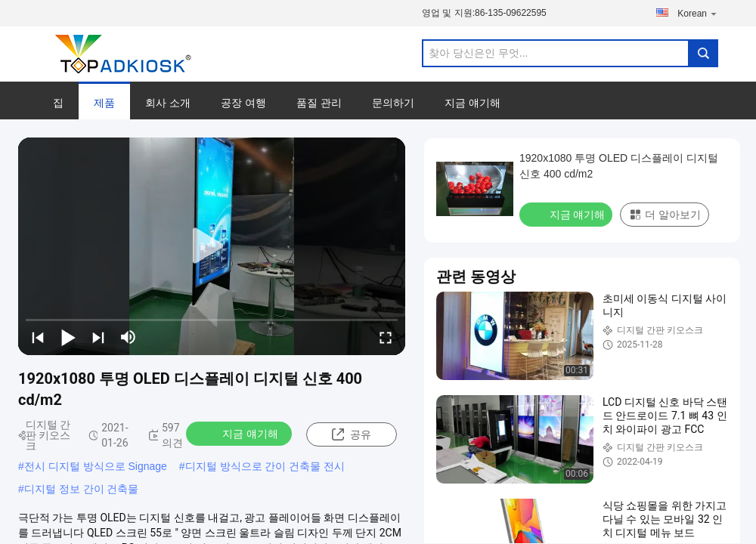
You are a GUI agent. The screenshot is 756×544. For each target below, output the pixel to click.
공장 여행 (243, 103)
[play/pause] (68, 337)
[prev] (38, 337)
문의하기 (393, 103)
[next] (98, 337)
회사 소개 (168, 103)
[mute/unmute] (129, 337)
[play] (212, 246)
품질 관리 (319, 103)
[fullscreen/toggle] (386, 337)
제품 (104, 103)
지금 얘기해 (472, 103)
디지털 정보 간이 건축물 (82, 489)
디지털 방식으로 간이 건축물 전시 (265, 466)
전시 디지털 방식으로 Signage (96, 466)
